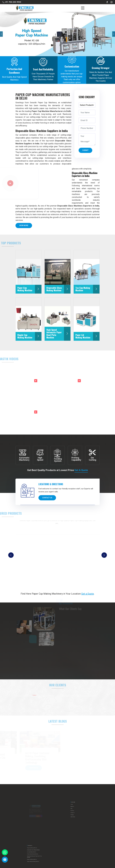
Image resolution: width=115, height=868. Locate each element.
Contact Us (47, 499)
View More (24, 226)
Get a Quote (81, 470)
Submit (85, 151)
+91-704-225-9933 (12, 2)
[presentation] (11, 555)
